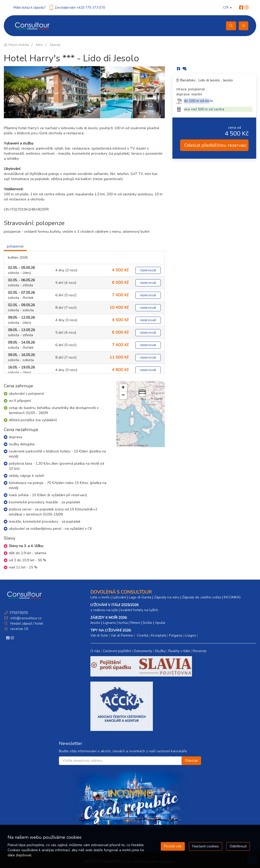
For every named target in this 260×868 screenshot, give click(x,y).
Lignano (109, 623)
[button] (142, 394)
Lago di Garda (140, 597)
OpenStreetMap (126, 445)
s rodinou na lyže (104, 610)
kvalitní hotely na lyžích (139, 610)
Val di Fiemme (122, 635)
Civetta (142, 635)
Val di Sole (99, 635)
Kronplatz (159, 635)
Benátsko (188, 80)
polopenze (15, 246)
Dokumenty (143, 651)
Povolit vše (173, 846)
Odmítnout (238, 846)
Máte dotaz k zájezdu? (29, 8)
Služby (160, 651)
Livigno (190, 635)
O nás (95, 651)
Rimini (135, 623)
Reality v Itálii (179, 651)
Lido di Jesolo (210, 80)
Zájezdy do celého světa (201, 597)
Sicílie (147, 623)
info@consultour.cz (25, 618)
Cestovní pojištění (117, 651)
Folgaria (176, 635)
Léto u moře (100, 597)
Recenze (200, 651)
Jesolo (228, 80)
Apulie (160, 623)
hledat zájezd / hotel (27, 623)
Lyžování (119, 597)
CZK (227, 7)
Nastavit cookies (206, 846)
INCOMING (232, 597)
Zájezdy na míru (167, 597)
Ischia (123, 623)
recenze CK (19, 629)
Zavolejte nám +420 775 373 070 (80, 8)
